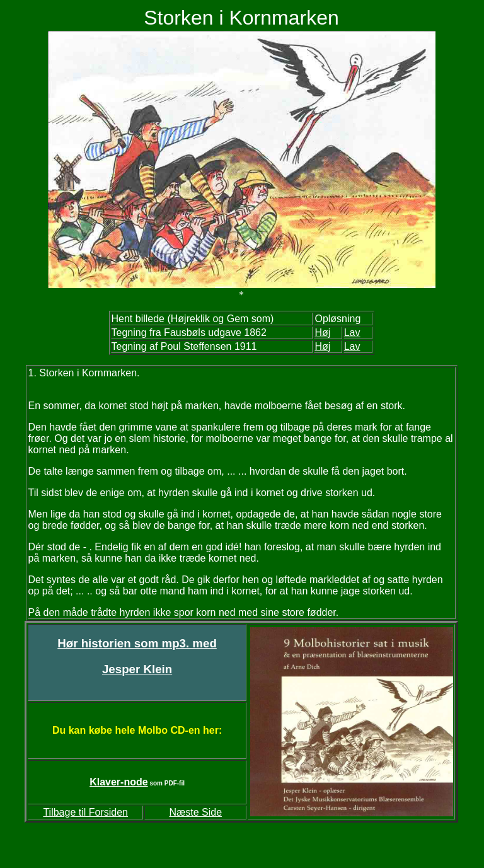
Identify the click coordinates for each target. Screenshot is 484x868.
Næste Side (195, 812)
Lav (352, 346)
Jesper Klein (137, 669)
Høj (322, 346)
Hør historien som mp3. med (137, 643)
